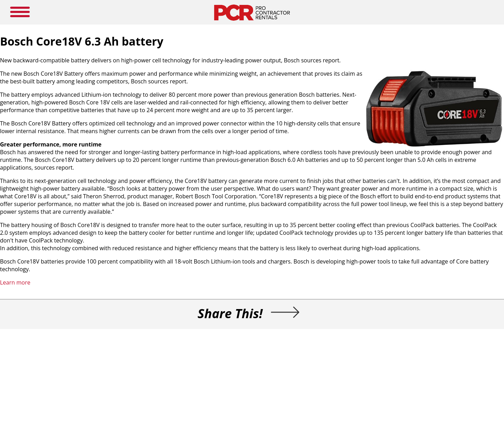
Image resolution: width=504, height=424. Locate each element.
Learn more (15, 282)
